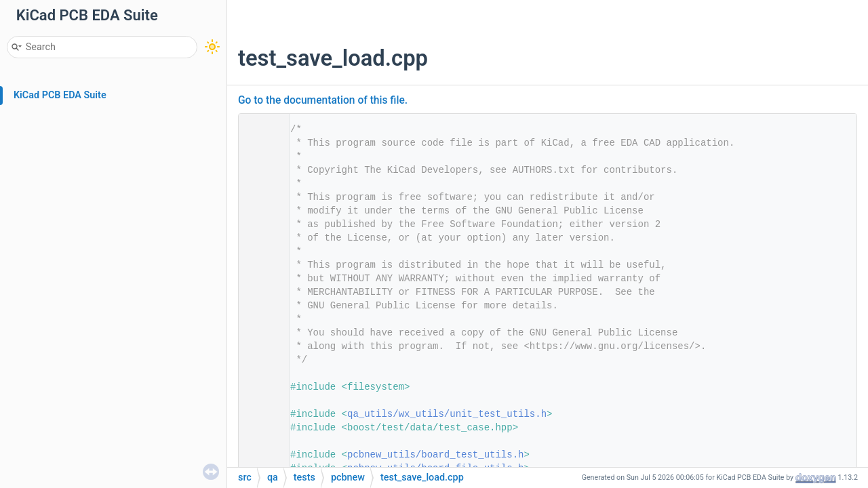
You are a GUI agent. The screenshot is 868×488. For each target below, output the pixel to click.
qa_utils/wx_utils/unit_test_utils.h (447, 414)
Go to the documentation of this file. (323, 100)
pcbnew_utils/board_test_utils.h (435, 455)
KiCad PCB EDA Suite (60, 95)
